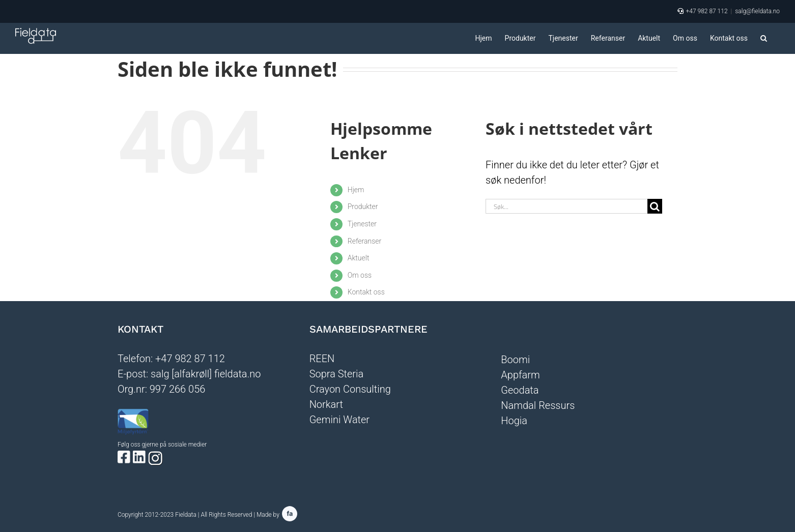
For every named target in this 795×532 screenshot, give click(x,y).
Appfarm (520, 375)
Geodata (520, 390)
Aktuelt (359, 258)
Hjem (356, 190)
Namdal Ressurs (538, 405)
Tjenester (362, 224)
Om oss (360, 275)
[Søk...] (566, 206)
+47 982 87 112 (706, 11)
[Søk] (655, 206)
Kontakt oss (366, 292)
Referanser (365, 241)
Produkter (363, 206)
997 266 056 (178, 389)
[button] (764, 38)
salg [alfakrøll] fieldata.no (206, 374)
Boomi (515, 360)
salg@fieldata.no (757, 11)
